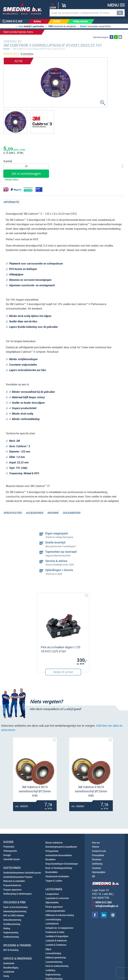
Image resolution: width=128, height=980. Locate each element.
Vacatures (97, 868)
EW (93, 876)
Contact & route (99, 851)
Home (6, 49)
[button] (115, 6)
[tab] (13, 202)
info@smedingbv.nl (107, 906)
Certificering (97, 864)
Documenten (71, 513)
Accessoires (34, 513)
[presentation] (13, 771)
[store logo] (21, 8)
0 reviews (27, 54)
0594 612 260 (104, 902)
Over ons (96, 843)
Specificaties (12, 513)
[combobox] (87, 13)
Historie (95, 847)
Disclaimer (97, 859)
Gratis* (84, 26)
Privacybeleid (98, 855)
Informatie (11, 202)
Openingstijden (99, 872)
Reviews (53, 513)
